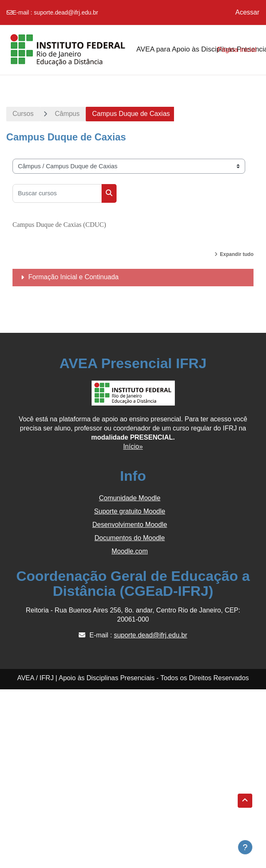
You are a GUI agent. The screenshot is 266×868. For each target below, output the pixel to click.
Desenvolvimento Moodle (130, 525)
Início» (133, 446)
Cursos (23, 114)
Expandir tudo (237, 254)
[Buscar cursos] (57, 193)
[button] (245, 801)
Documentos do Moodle (130, 538)
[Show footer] (245, 847)
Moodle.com (130, 551)
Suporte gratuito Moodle (130, 511)
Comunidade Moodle (130, 498)
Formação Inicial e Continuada (73, 277)
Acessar (247, 12)
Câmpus (67, 114)
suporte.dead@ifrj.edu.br (66, 12)
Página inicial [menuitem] (237, 50)
